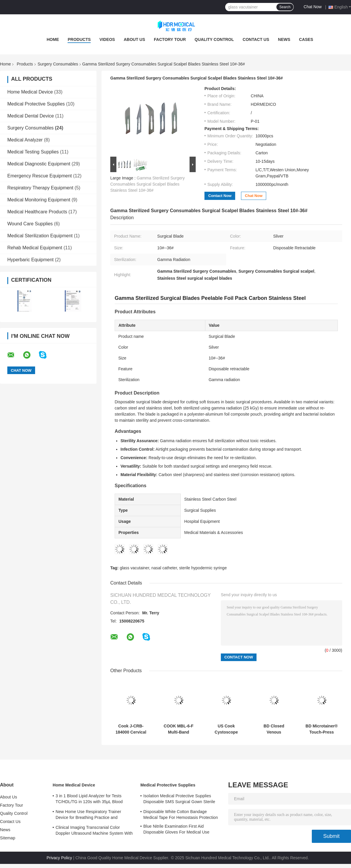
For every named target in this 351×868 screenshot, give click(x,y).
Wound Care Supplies (30, 224)
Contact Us (256, 39)
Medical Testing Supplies (33, 152)
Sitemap (8, 838)
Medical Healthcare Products (37, 212)
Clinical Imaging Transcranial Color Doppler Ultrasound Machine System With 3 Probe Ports (94, 831)
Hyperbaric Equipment (30, 260)
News (284, 39)
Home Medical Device (30, 92)
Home (53, 39)
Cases (306, 39)
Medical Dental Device (31, 116)
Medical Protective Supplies (36, 104)
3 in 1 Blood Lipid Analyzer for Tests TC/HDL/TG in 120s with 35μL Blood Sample (89, 800)
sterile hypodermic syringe (203, 568)
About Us (134, 39)
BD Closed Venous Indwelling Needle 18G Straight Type (274, 729)
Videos (107, 39)
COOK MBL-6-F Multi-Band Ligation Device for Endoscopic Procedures (179, 729)
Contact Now (220, 196)
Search (285, 7)
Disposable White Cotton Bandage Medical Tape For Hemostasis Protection (181, 815)
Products (79, 39)
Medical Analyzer (25, 140)
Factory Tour (170, 39)
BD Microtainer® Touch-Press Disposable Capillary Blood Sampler (322, 729)
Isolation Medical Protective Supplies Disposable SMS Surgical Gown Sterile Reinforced (179, 800)
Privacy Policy (59, 858)
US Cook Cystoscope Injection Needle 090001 (226, 729)
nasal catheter (164, 568)
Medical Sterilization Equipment (40, 236)
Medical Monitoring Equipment (39, 200)
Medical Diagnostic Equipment (39, 164)
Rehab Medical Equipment (35, 248)
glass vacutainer (134, 568)
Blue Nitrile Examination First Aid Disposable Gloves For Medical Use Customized (176, 830)
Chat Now (313, 7)
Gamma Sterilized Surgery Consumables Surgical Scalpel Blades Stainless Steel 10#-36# (147, 184)
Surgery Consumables (58, 64)
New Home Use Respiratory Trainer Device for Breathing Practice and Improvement (88, 815)
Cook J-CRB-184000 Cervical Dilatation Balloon (131, 729)
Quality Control (214, 39)
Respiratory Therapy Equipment (40, 188)
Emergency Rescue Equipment (40, 176)
